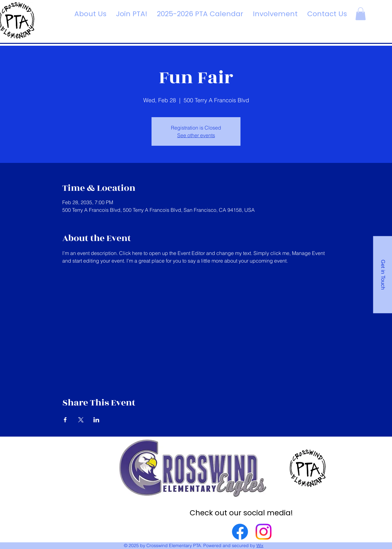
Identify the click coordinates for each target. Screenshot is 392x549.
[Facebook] (240, 532)
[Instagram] (264, 532)
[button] (361, 14)
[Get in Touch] (382, 274)
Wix (260, 546)
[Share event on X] (81, 420)
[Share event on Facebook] (65, 420)
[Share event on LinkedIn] (96, 420)
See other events (196, 135)
